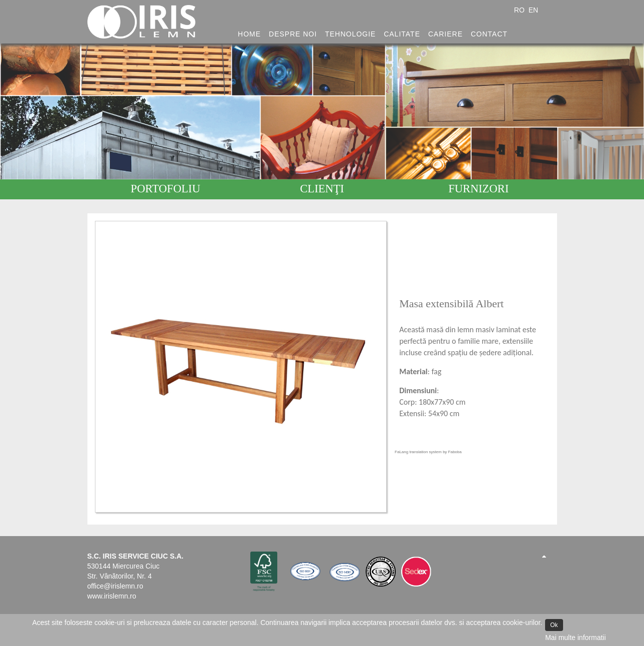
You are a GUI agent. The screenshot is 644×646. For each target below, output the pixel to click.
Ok (554, 625)
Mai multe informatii (575, 638)
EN (533, 10)
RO (520, 10)
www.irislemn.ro (112, 596)
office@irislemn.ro (115, 586)
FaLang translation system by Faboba (428, 452)
